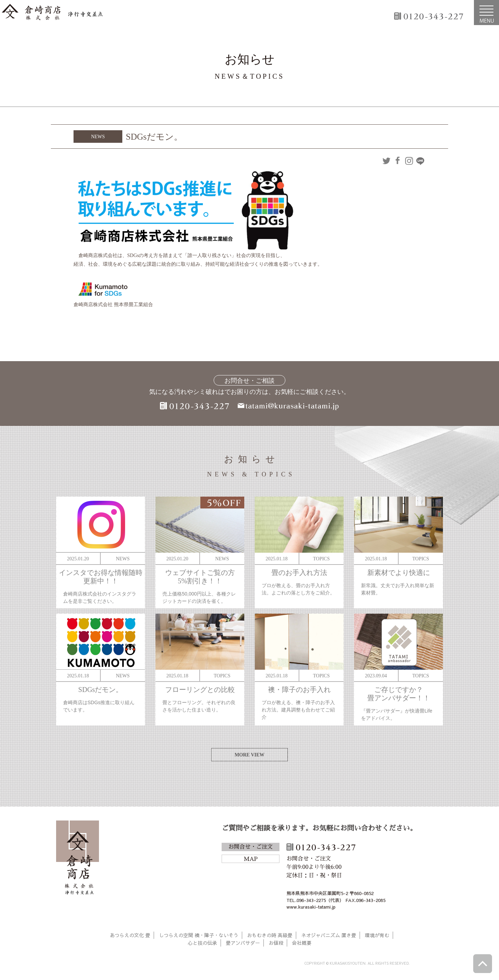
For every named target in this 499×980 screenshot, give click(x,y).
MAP (251, 859)
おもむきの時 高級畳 (270, 935)
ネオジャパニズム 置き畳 (329, 935)
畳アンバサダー (243, 943)
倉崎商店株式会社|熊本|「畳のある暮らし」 (52, 13)
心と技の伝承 (202, 943)
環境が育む (377, 935)
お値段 (276, 943)
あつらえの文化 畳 (130, 935)
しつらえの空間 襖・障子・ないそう (199, 935)
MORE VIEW (249, 755)
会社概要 (302, 943)
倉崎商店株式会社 (78, 859)
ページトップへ (483, 964)
